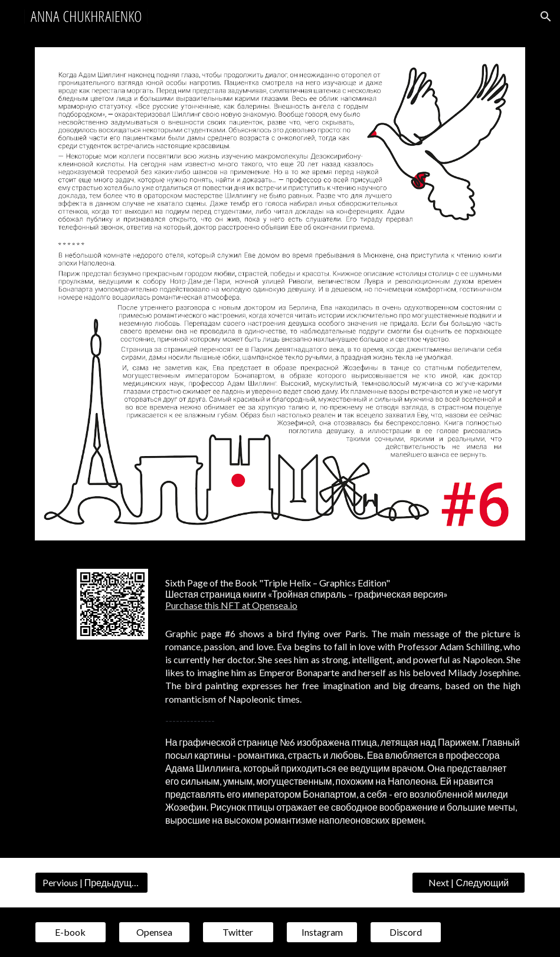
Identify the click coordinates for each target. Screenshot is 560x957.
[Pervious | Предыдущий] (91, 883)
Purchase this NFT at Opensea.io (231, 605)
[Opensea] (154, 932)
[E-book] (71, 932)
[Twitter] (238, 932)
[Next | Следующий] (469, 883)
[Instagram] (322, 932)
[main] (343, 594)
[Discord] (406, 932)
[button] (546, 17)
